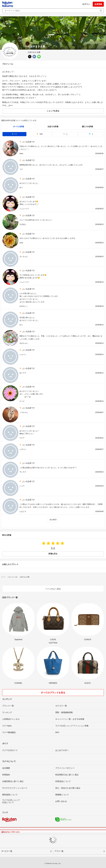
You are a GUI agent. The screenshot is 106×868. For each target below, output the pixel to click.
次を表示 (53, 520)
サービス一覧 (7, 851)
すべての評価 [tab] (19, 127)
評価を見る (53, 554)
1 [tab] (65, 134)
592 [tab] (40, 134)
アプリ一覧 (59, 851)
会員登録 (98, 4)
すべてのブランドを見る (53, 693)
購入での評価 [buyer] (87, 127)
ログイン (86, 4)
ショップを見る (53, 111)
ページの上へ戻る (53, 589)
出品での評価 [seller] (53, 127)
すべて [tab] (14, 134)
